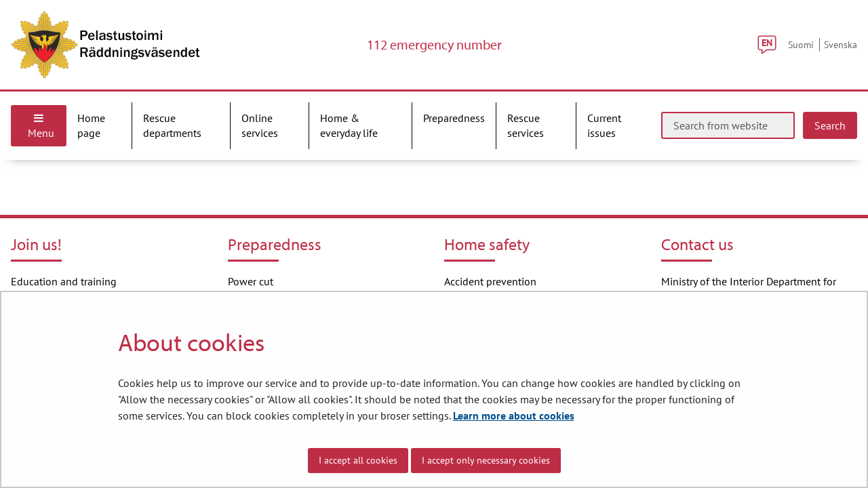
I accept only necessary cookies (486, 460)
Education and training (64, 281)
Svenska (841, 44)
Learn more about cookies (514, 415)
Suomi (801, 44)
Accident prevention (490, 281)
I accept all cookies (358, 460)
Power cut (251, 281)
